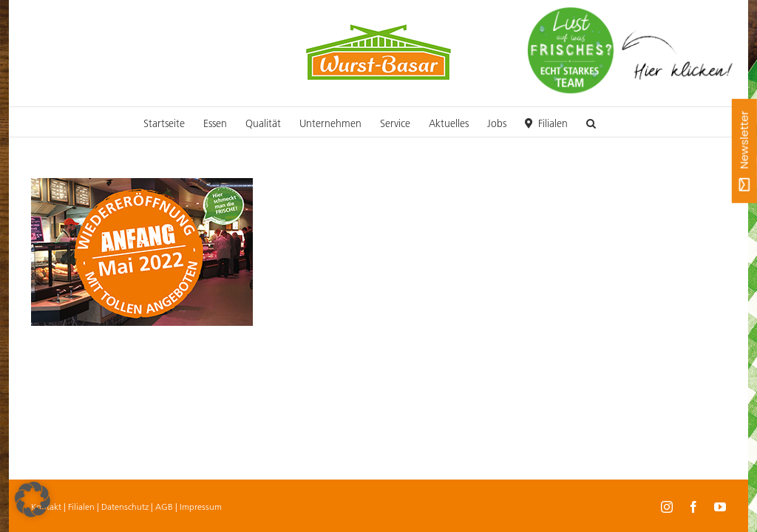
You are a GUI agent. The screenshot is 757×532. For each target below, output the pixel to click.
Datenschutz (125, 507)
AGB (164, 507)
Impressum (201, 507)
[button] (591, 122)
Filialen (81, 507)
